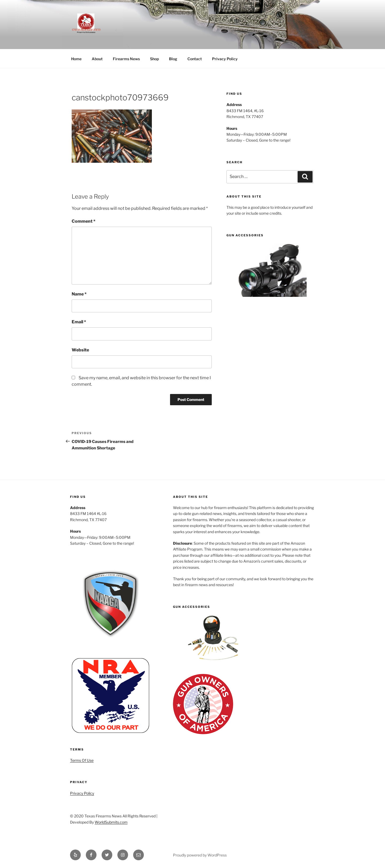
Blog (173, 59)
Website (80, 350)
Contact (195, 59)
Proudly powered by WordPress (200, 855)
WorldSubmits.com (111, 822)
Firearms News (126, 59)
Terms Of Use (82, 760)
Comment (84, 221)
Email (79, 322)
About (97, 59)
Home (76, 59)
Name (79, 294)
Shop (154, 59)
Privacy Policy (225, 59)
